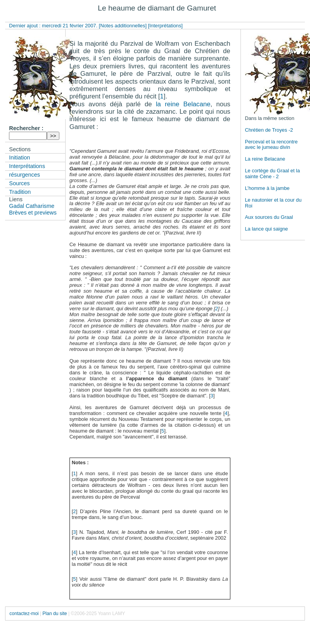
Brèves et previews (33, 213)
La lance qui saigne (266, 229)
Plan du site (55, 614)
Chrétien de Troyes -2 (269, 130)
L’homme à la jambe (267, 188)
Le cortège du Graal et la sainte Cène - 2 (272, 174)
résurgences (24, 175)
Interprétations (27, 166)
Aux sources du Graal (269, 217)
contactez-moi (24, 614)
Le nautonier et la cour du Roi (273, 203)
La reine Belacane (265, 159)
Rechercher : (26, 128)
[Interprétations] (165, 26)
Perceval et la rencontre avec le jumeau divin (271, 145)
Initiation (20, 157)
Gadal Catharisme (32, 206)
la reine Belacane (183, 104)
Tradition (20, 192)
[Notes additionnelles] (123, 26)
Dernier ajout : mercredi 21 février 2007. (54, 26)
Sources (19, 183)
